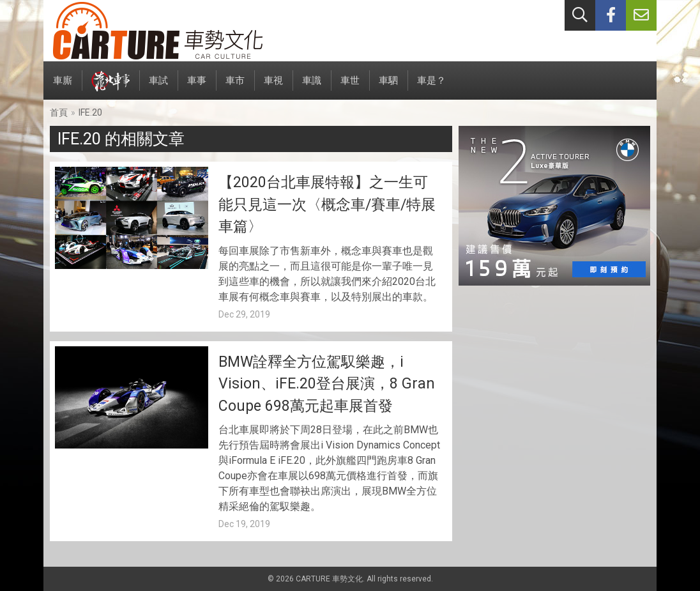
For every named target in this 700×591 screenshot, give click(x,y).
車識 (312, 87)
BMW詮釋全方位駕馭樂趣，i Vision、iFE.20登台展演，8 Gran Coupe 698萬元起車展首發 (327, 384)
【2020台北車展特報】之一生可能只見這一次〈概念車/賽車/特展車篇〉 (327, 204)
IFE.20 (90, 112)
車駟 (388, 87)
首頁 (59, 112)
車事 (197, 87)
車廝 (63, 87)
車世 (350, 87)
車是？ (431, 87)
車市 (235, 87)
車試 (158, 87)
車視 (273, 87)
